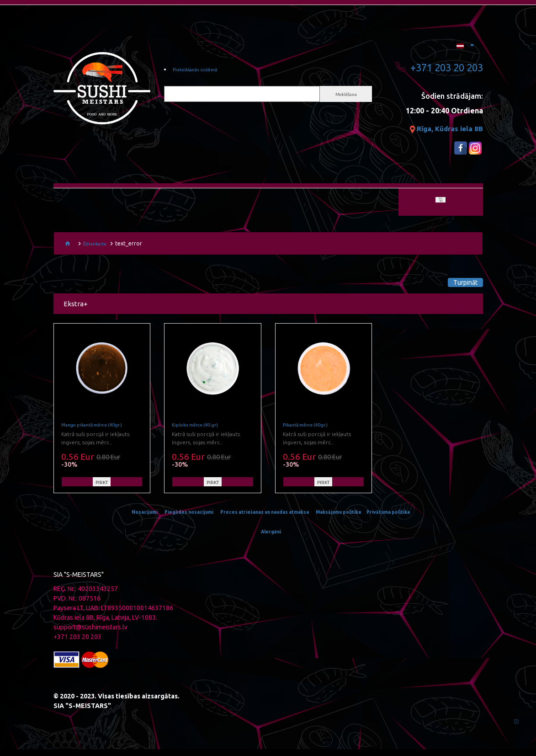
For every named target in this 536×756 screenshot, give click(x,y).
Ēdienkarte (97, 246)
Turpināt (451, 285)
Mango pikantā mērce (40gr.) (99, 432)
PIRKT (102, 490)
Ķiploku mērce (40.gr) (200, 432)
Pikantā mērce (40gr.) (311, 432)
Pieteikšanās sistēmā (202, 71)
